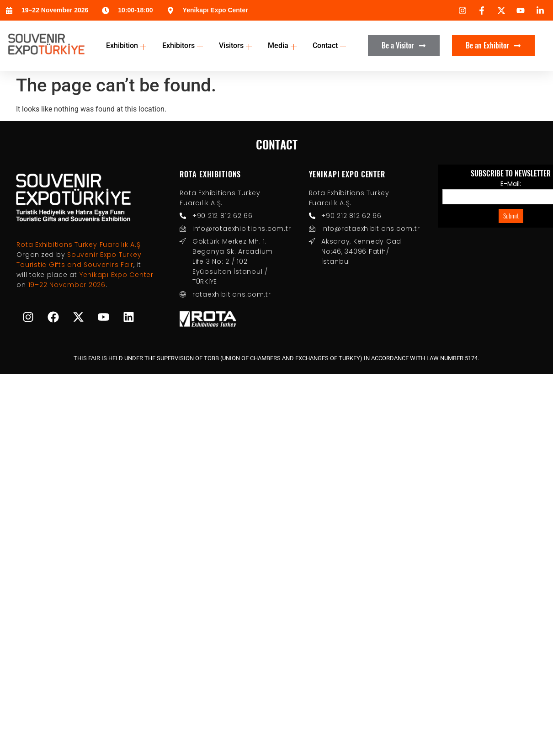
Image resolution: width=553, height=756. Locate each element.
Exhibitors (184, 45)
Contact (330, 45)
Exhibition (127, 45)
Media (283, 45)
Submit (511, 216)
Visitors (237, 45)
